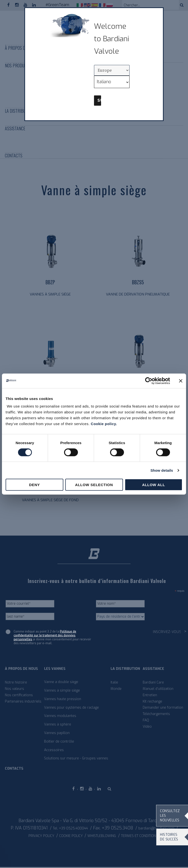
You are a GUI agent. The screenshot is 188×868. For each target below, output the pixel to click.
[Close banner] (181, 381)
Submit (99, 100)
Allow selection (94, 485)
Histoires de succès (169, 837)
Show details (162, 470)
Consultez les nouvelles (170, 816)
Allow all (153, 485)
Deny (34, 485)
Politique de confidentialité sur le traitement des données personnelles (45, 636)
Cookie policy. (104, 424)
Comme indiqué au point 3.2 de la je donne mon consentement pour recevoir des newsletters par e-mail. (52, 638)
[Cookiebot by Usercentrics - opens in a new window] (149, 381)
